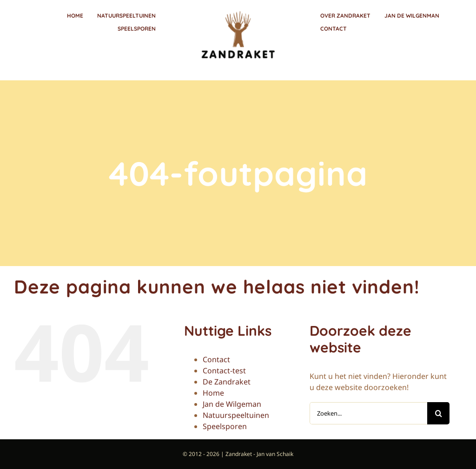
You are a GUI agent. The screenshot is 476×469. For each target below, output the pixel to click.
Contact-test (224, 371)
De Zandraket (227, 382)
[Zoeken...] (368, 413)
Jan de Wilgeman (232, 404)
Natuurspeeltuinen (236, 415)
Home (213, 393)
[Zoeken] (438, 413)
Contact (216, 359)
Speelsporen (225, 426)
